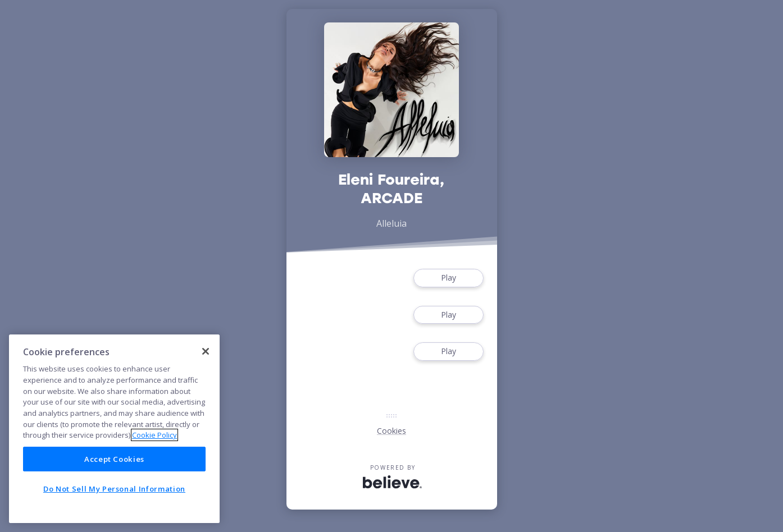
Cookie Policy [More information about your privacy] (154, 435)
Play (448, 278)
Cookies (391, 431)
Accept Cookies (114, 459)
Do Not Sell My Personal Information (114, 489)
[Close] (206, 351)
